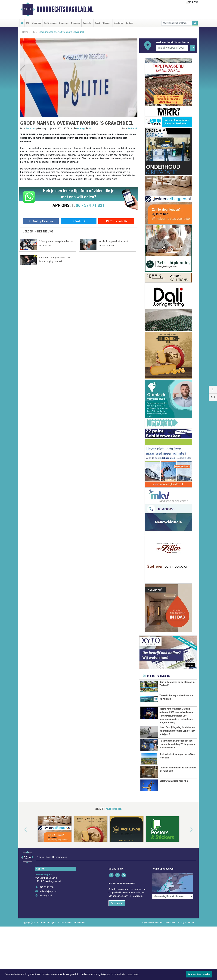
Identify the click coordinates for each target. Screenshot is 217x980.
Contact (129, 23)
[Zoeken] (195, 23)
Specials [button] (87, 23)
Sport (97, 23)
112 (28, 23)
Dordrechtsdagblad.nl (65, 9)
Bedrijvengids (50, 23)
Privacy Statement (186, 922)
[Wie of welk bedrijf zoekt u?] (172, 48)
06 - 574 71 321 (90, 205)
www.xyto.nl (46, 896)
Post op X (79, 221)
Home (25, 32)
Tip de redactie (116, 221)
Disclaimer (170, 922)
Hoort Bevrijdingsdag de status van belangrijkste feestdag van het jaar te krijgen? (177, 731)
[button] (22, 830)
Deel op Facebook (41, 221)
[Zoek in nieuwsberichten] (177, 23)
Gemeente (64, 23)
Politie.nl (132, 129)
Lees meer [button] (133, 974)
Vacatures (118, 23)
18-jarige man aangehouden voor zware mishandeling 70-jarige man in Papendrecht (177, 744)
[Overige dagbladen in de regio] (173, 896)
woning (81, 129)
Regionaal (76, 23)
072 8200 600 (46, 887)
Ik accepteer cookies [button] (199, 974)
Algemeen (37, 23)
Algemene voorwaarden (152, 922)
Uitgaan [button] (106, 23)
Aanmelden (117, 903)
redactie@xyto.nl (48, 891)
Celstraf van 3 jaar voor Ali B (174, 781)
